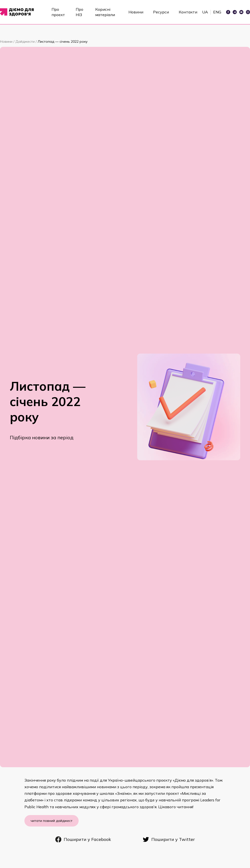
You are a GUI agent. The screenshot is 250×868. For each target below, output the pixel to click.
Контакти (188, 12)
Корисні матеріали (105, 12)
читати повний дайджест (52, 821)
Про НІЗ (79, 12)
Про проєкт (58, 12)
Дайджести (26, 41)
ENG (217, 12)
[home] (18, 12)
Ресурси (161, 12)
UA (205, 12)
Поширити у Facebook (83, 839)
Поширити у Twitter (169, 839)
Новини (136, 12)
